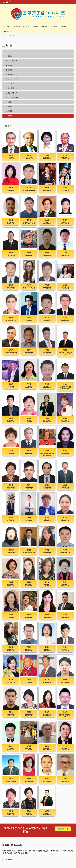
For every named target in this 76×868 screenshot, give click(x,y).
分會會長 (8, 116)
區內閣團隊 (9, 74)
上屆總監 (8, 56)
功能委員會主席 (10, 93)
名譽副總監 (9, 65)
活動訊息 (26, 26)
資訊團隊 (8, 111)
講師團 (7, 102)
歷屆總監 (8, 70)
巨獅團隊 (8, 107)
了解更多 (63, 829)
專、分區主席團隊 (11, 97)
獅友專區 (35, 26)
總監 (7, 51)
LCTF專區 (54, 26)
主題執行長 (9, 84)
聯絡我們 (63, 26)
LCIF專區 (44, 26)
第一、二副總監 (10, 61)
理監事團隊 (9, 88)
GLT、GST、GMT (11, 79)
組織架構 (17, 26)
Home (6, 36)
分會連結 (6, 31)
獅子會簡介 (7, 26)
